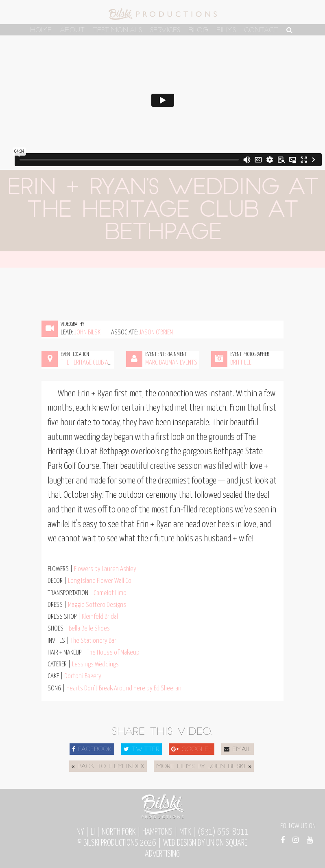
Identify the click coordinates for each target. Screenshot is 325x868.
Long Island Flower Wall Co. (100, 581)
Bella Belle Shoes (89, 629)
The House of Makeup (113, 653)
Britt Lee (241, 363)
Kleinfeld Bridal (100, 617)
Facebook (92, 749)
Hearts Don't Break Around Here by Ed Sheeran (124, 689)
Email (238, 749)
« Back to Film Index (108, 767)
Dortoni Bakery (83, 676)
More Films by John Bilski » (204, 767)
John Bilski (88, 333)
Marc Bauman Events (171, 363)
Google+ (192, 749)
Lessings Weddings (95, 665)
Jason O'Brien (156, 333)
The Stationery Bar (93, 641)
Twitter (142, 749)
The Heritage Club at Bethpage (97, 363)
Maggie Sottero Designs (97, 605)
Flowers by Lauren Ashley (105, 569)
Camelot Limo (110, 593)
